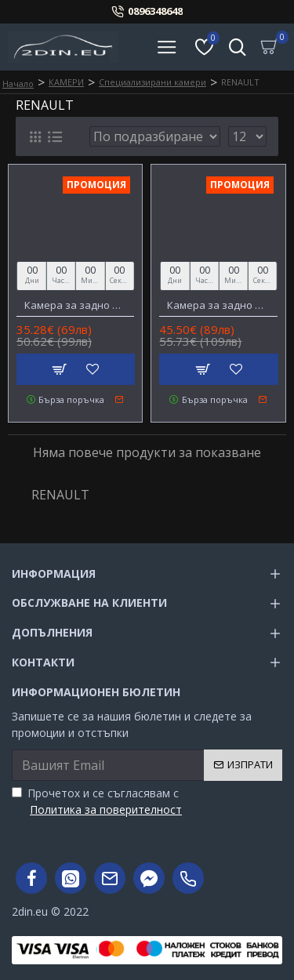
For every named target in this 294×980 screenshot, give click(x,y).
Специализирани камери (152, 82)
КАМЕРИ (66, 82)
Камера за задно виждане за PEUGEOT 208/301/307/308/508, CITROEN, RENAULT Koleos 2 (75, 305)
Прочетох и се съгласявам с (98, 802)
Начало (18, 83)
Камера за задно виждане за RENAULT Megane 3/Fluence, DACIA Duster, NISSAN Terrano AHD (218, 305)
